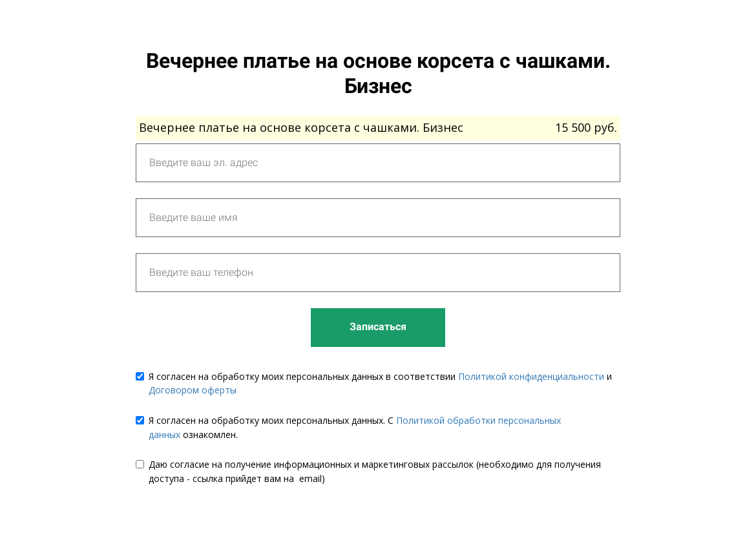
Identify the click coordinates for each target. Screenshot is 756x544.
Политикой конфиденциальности (531, 376)
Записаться (378, 327)
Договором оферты (193, 390)
